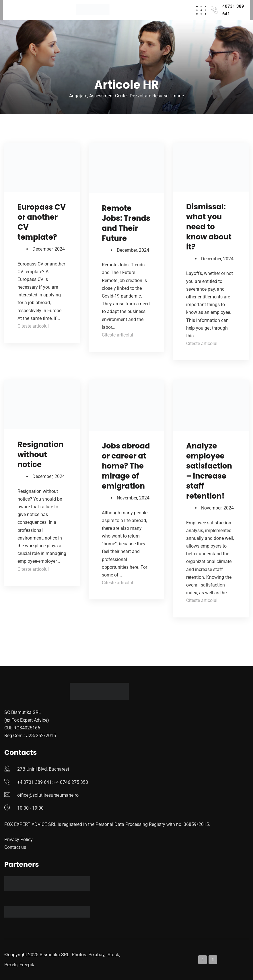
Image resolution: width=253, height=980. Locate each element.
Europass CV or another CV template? (42, 222)
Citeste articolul (33, 326)
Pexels (11, 965)
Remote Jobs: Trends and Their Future (126, 223)
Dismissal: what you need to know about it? (209, 227)
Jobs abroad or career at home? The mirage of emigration (126, 466)
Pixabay (96, 955)
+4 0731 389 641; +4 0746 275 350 (53, 782)
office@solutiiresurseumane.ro (48, 795)
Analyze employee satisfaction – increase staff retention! (209, 471)
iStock (113, 955)
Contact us (15, 847)
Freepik (27, 965)
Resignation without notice (40, 454)
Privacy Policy (19, 840)
